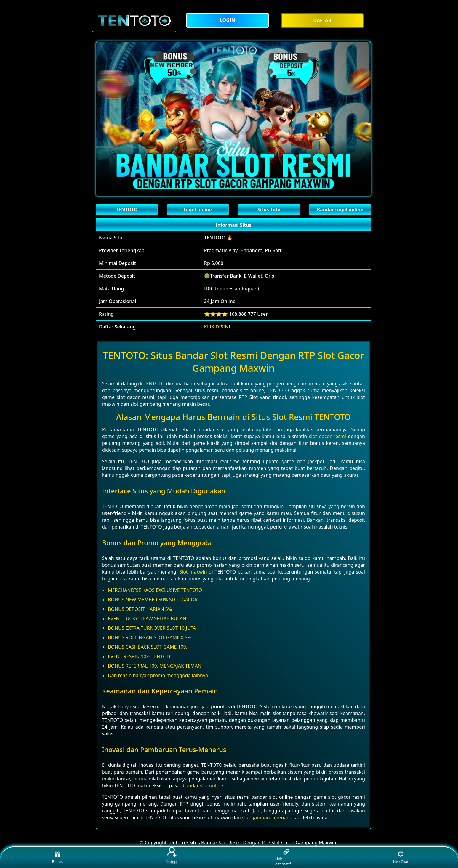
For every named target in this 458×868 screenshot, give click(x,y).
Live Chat (401, 857)
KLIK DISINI (217, 327)
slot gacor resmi (328, 436)
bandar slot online (203, 785)
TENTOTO (154, 384)
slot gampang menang (267, 817)
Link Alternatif (283, 858)
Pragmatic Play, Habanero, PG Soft (243, 250)
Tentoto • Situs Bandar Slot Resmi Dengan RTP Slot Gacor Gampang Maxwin (252, 843)
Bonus (57, 857)
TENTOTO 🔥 (218, 238)
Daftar (172, 856)
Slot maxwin (193, 572)
